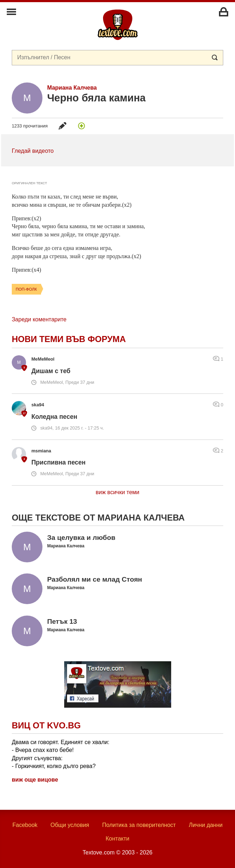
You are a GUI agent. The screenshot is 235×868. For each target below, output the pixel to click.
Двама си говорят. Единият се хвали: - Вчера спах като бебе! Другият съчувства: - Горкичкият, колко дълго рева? (61, 754)
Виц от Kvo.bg (46, 725)
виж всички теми (117, 492)
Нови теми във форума (69, 339)
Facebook (25, 825)
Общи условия (70, 825)
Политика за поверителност (139, 825)
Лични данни (206, 825)
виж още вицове (35, 780)
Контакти (117, 839)
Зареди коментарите (39, 319)
